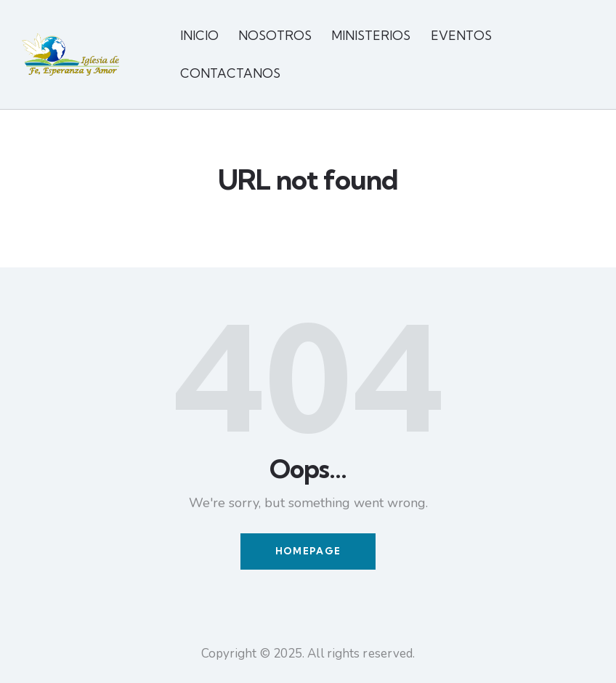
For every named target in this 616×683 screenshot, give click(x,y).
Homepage (308, 551)
